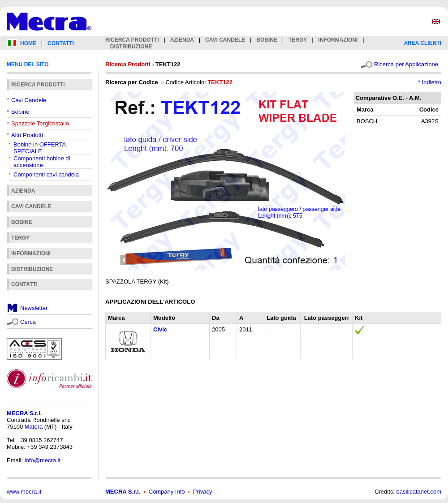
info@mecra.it (43, 460)
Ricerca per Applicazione (406, 64)
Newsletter (34, 308)
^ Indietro (429, 82)
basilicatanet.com (419, 492)
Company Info (167, 492)
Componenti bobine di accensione (42, 162)
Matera (34, 427)
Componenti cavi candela (46, 174)
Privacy (203, 492)
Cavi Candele (29, 100)
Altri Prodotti (27, 135)
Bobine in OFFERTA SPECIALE (40, 148)
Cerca (28, 322)
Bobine (20, 112)
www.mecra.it (24, 492)
